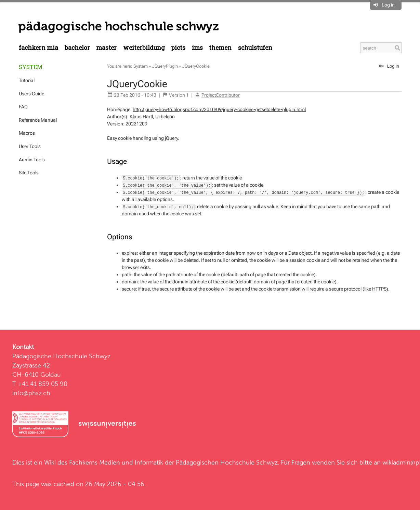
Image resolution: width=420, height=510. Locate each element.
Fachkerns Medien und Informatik (116, 462)
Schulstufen (255, 48)
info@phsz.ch (31, 393)
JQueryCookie (196, 66)
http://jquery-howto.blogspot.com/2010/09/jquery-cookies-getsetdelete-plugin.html (219, 109)
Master (106, 48)
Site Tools (29, 173)
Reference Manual (38, 120)
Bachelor (77, 48)
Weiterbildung (144, 48)
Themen (220, 48)
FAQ (23, 107)
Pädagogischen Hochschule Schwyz (227, 462)
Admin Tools (32, 160)
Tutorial (27, 80)
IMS (197, 48)
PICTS (178, 48)
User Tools (30, 146)
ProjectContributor (221, 95)
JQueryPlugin (165, 66)
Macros (27, 133)
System (31, 67)
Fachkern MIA (38, 48)
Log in (388, 5)
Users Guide (31, 94)
